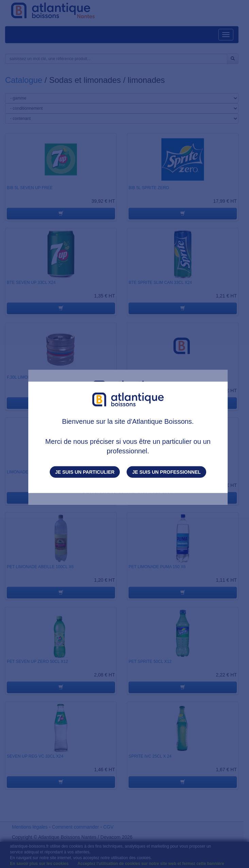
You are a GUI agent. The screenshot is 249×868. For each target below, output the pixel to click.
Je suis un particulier (85, 472)
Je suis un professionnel (167, 472)
